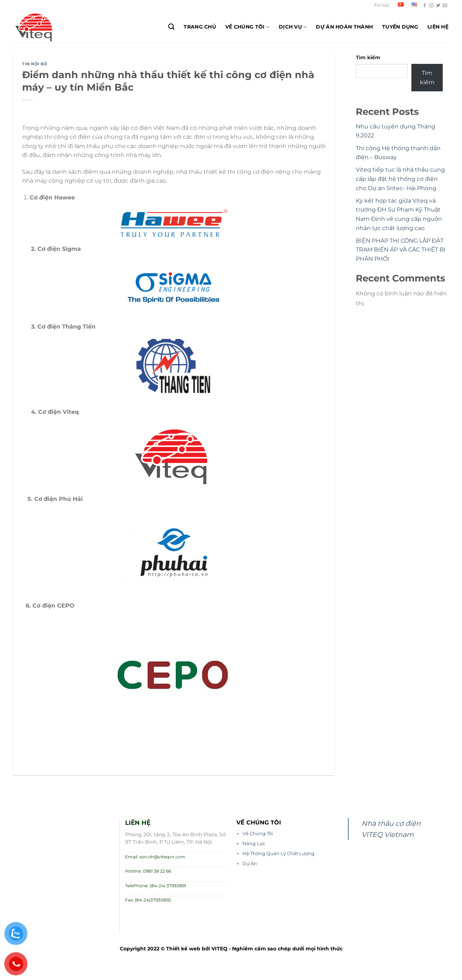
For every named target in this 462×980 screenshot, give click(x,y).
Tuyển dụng (400, 27)
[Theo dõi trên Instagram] (431, 6)
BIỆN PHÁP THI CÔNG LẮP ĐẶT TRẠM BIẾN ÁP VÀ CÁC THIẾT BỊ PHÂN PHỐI (401, 250)
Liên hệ (438, 27)
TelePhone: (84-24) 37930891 (156, 886)
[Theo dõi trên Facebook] (425, 6)
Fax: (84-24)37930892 (148, 900)
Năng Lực (254, 844)
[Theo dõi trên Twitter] (438, 6)
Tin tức (382, 5)
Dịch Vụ (293, 27)
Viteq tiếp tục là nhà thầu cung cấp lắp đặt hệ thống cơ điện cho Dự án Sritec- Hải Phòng (400, 179)
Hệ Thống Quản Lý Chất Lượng (278, 854)
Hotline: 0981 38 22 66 (148, 871)
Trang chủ (200, 27)
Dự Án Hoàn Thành (344, 27)
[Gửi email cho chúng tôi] (445, 6)
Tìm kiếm (368, 57)
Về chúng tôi (247, 27)
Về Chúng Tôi (258, 834)
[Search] (171, 27)
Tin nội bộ (35, 64)
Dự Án (250, 864)
